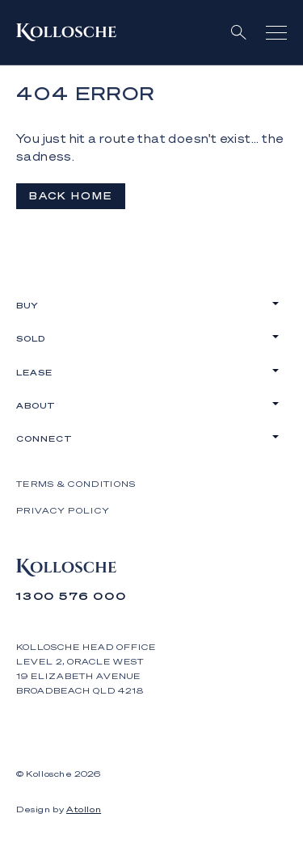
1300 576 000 (72, 595)
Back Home (71, 196)
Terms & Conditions (76, 484)
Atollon (84, 809)
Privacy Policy (63, 510)
